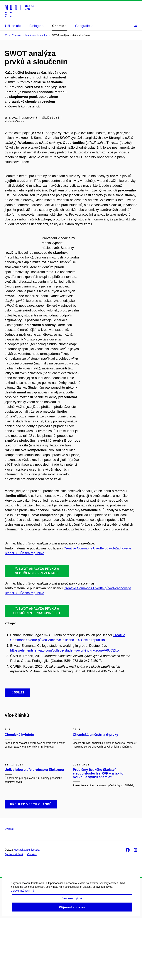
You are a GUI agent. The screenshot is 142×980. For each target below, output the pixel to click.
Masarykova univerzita (27, 912)
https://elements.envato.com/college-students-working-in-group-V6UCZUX (65, 655)
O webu (9, 891)
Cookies (32, 916)
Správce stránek (14, 916)
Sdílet (17, 697)
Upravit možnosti (23, 957)
